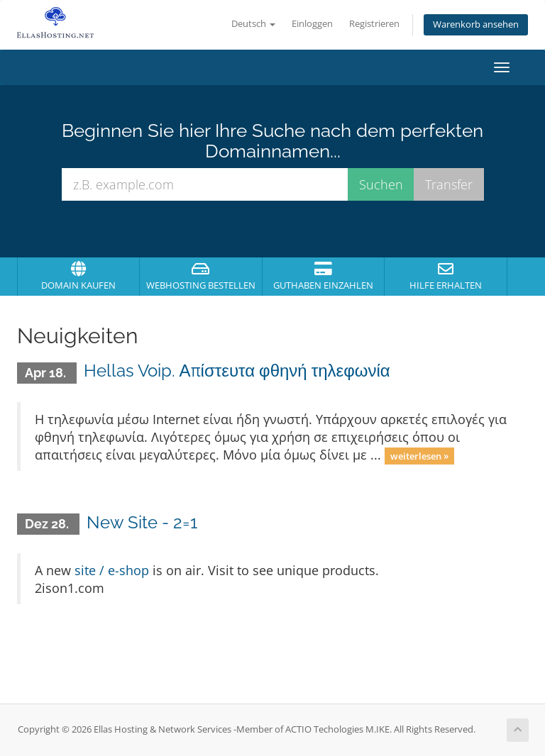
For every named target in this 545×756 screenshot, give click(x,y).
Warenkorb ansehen (476, 24)
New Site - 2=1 (142, 522)
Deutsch (253, 24)
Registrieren (374, 24)
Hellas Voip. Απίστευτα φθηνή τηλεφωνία (237, 371)
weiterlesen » (419, 456)
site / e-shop (112, 570)
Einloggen (312, 24)
